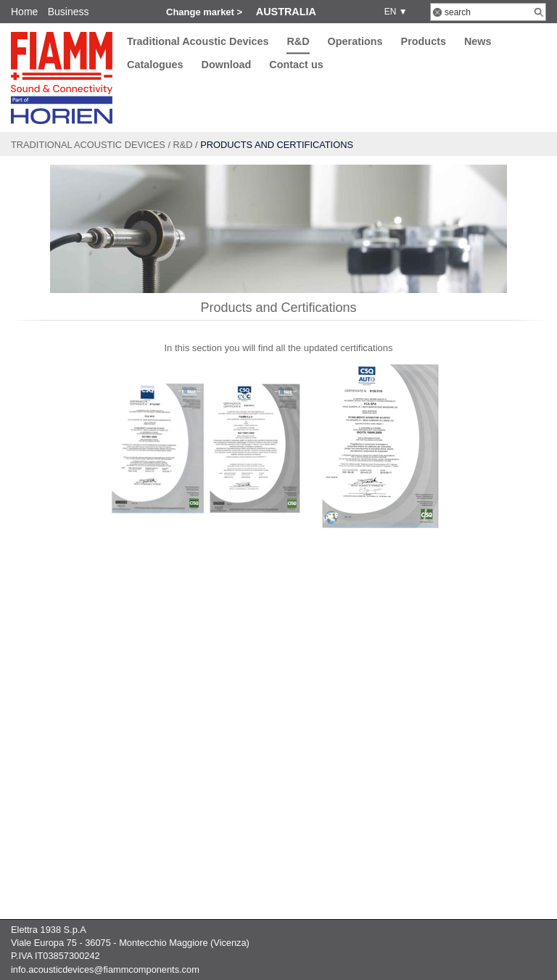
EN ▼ (393, 12)
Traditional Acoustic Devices (198, 41)
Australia (286, 12)
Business (69, 12)
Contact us (296, 65)
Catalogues (155, 65)
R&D (298, 41)
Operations (355, 41)
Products (424, 41)
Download (227, 65)
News (478, 41)
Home (24, 12)
